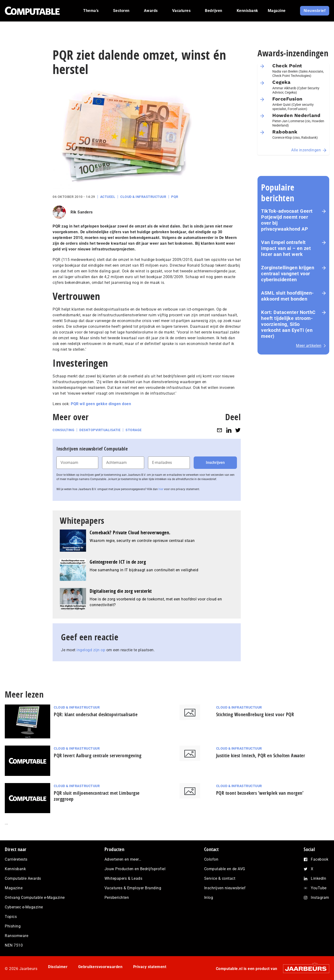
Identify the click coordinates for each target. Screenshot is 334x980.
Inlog (209, 898)
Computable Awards (23, 878)
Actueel (108, 197)
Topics (11, 917)
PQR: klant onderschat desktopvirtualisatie (96, 714)
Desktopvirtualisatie (100, 430)
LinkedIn (318, 878)
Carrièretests (16, 859)
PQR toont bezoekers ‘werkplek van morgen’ (260, 793)
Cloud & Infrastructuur (143, 197)
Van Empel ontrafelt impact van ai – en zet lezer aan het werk (286, 248)
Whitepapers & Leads (123, 878)
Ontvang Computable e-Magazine (35, 898)
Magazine (14, 888)
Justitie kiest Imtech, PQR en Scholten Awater (261, 755)
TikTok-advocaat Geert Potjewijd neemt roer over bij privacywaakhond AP (287, 220)
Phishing (13, 926)
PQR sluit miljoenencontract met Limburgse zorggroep (97, 796)
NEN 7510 (14, 945)
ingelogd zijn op (91, 650)
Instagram (320, 898)
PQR (175, 197)
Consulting (63, 430)
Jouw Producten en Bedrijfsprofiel (135, 869)
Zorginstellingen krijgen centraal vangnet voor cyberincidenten (288, 274)
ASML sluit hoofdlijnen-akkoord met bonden (287, 296)
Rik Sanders (82, 212)
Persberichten (117, 898)
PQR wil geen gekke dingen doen (101, 404)
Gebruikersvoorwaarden (100, 967)
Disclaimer (58, 967)
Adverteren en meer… (123, 859)
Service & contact (220, 878)
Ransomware (16, 936)
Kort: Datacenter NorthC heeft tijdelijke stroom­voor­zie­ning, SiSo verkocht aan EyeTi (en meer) (288, 324)
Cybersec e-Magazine (24, 907)
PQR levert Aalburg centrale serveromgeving (98, 755)
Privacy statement (150, 967)
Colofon (211, 859)
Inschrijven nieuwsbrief (225, 888)
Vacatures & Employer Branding (133, 888)
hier (161, 489)
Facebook (320, 859)
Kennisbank (15, 869)
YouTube (319, 888)
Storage (134, 430)
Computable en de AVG (225, 869)
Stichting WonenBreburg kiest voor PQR (255, 714)
